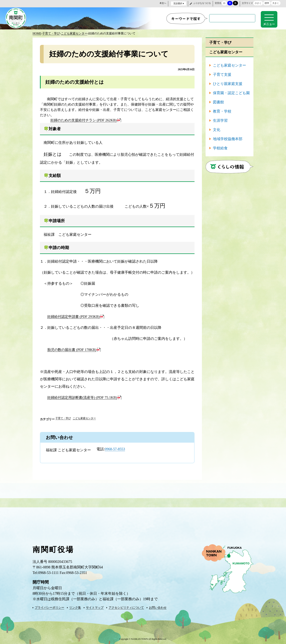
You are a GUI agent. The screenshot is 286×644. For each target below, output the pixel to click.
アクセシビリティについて (126, 607)
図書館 (218, 102)
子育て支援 (222, 74)
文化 (217, 129)
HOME (37, 33)
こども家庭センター (74, 33)
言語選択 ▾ (179, 3)
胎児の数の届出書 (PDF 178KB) (73, 349)
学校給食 (220, 148)
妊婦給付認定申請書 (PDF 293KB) (75, 316)
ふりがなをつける (202, 3)
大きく (276, 3)
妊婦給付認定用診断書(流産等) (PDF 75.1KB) (84, 397)
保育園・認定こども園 (231, 92)
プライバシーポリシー (50, 607)
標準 (267, 3)
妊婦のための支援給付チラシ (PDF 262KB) (84, 120)
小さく (258, 3)
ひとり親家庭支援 (228, 83)
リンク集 (75, 607)
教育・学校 (222, 111)
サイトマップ (95, 607)
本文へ (163, 3)
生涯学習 (220, 120)
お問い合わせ (158, 607)
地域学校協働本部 (228, 138)
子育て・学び (51, 33)
